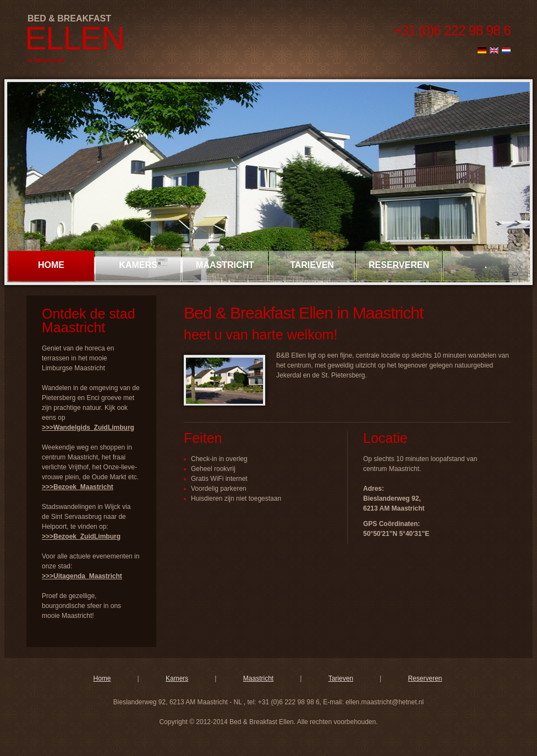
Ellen (74, 38)
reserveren (399, 265)
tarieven (312, 265)
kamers (138, 265)
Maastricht (225, 265)
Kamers (177, 678)
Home (51, 265)
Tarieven (341, 678)
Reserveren (425, 678)
